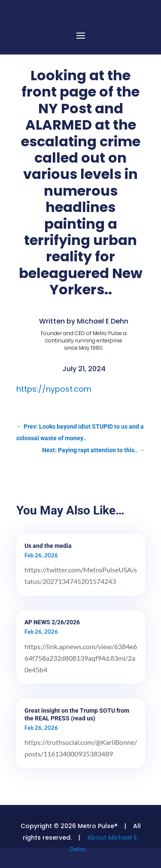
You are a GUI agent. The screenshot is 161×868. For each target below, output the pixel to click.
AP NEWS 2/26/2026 (52, 622)
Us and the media (48, 546)
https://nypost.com (54, 389)
